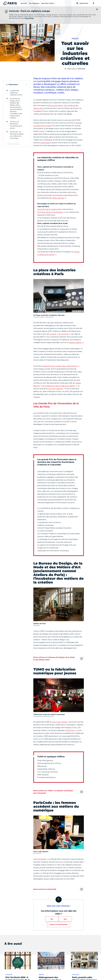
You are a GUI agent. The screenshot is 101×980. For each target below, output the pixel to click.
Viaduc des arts (58, 198)
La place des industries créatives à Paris (16, 93)
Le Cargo (65, 334)
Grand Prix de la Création (48, 209)
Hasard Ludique (75, 342)
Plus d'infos (29, 18)
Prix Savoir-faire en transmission (50, 212)
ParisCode (45, 143)
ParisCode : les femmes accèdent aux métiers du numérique (17, 135)
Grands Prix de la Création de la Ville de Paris (59, 366)
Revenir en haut (14, 144)
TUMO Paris (70, 730)
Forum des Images (59, 722)
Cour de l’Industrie (55, 389)
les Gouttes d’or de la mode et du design (59, 386)
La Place (53, 334)
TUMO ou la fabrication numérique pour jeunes (16, 125)
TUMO (41, 131)
